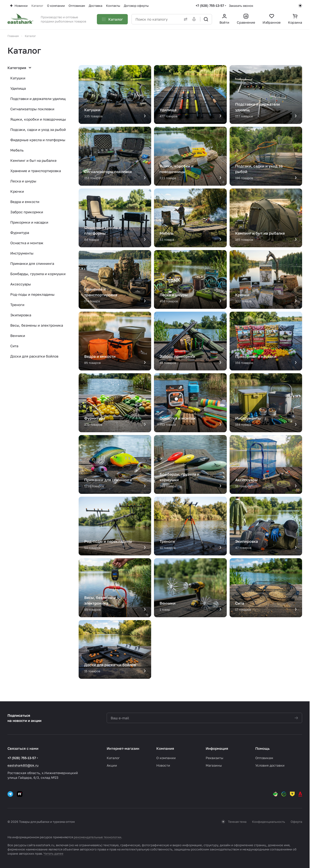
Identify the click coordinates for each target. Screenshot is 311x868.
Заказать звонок (241, 6)
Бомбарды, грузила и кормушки (38, 274)
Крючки (17, 191)
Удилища (18, 88)
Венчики (18, 336)
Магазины (214, 765)
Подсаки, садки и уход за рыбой (38, 129)
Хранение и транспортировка (36, 171)
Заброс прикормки (27, 212)
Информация (217, 748)
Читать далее (53, 853)
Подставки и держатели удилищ (38, 99)
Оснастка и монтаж (27, 243)
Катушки (18, 78)
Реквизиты (214, 758)
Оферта (296, 822)
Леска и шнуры (23, 181)
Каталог (113, 758)
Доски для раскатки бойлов (34, 356)
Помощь (262, 748)
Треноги (17, 305)
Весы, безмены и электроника (37, 325)
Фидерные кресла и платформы (38, 140)
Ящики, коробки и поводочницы (38, 119)
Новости (163, 765)
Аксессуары (21, 284)
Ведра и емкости (25, 202)
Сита (14, 346)
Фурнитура (20, 233)
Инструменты (22, 253)
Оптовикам (264, 758)
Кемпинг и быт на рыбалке (33, 160)
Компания (165, 748)
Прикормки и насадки (29, 222)
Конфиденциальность (269, 822)
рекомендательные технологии (97, 837)
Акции (112, 765)
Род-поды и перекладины (32, 294)
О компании (166, 758)
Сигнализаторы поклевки (32, 109)
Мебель (17, 150)
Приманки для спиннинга (32, 263)
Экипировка (21, 315)
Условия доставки (270, 765)
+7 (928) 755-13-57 (210, 6)
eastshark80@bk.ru (23, 765)
